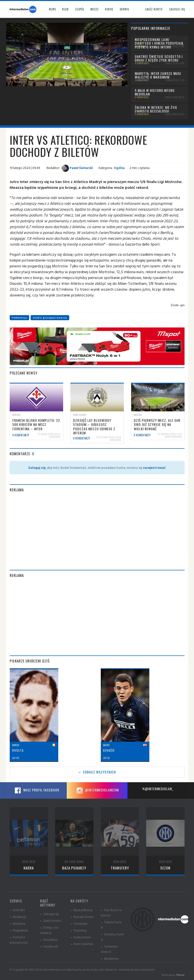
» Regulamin (19, 930)
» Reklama (17, 923)
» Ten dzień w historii (111, 912)
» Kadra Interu (81, 937)
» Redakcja (18, 917)
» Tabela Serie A (111, 925)
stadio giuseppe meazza (50, 318)
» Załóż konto (51, 920)
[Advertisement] (97, 531)
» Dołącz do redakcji (49, 930)
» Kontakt (17, 910)
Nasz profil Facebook (36, 790)
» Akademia (110, 958)
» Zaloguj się (49, 914)
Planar (180, 975)
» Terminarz (79, 923)
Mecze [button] (95, 9)
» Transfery (79, 930)
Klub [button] (65, 9)
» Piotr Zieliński (82, 944)
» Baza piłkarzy (82, 910)
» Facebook (49, 946)
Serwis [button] (124, 9)
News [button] (52, 9)
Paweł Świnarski (77, 168)
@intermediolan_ (158, 789)
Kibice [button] (109, 9)
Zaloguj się (177, 9)
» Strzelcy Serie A (112, 937)
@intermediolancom (97, 790)
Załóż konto (154, 9)
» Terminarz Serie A (109, 949)
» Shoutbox (49, 939)
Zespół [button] (80, 9)
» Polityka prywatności (19, 940)
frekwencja (19, 318)
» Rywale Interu (82, 917)
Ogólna (119, 168)
